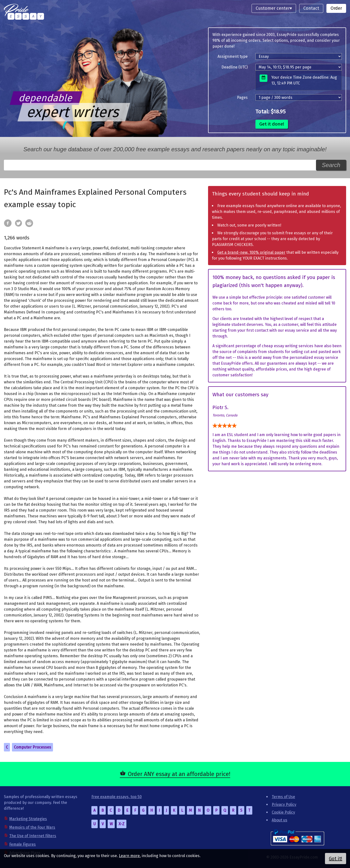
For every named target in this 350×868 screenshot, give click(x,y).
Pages (242, 97)
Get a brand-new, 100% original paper (251, 252)
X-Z (122, 824)
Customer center (273, 8)
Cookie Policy (283, 812)
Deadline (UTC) (235, 67)
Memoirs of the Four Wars (32, 827)
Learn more (129, 856)
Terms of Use (283, 797)
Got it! (336, 859)
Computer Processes (32, 747)
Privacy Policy (284, 805)
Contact (311, 8)
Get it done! (272, 124)
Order (336, 8)
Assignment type (233, 56)
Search (331, 165)
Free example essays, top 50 (117, 797)
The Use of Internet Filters (33, 836)
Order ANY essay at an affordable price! (179, 774)
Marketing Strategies (28, 819)
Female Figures (22, 844)
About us (280, 820)
